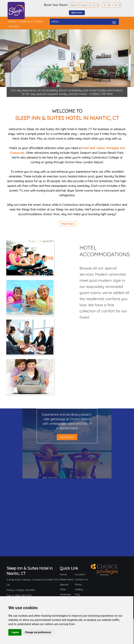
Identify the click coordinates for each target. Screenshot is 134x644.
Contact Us (81, 579)
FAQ (77, 594)
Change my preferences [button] (38, 632)
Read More (68, 224)
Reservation (67, 579)
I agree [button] (15, 632)
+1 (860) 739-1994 (101, 94)
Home (63, 574)
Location (80, 574)
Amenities (65, 594)
